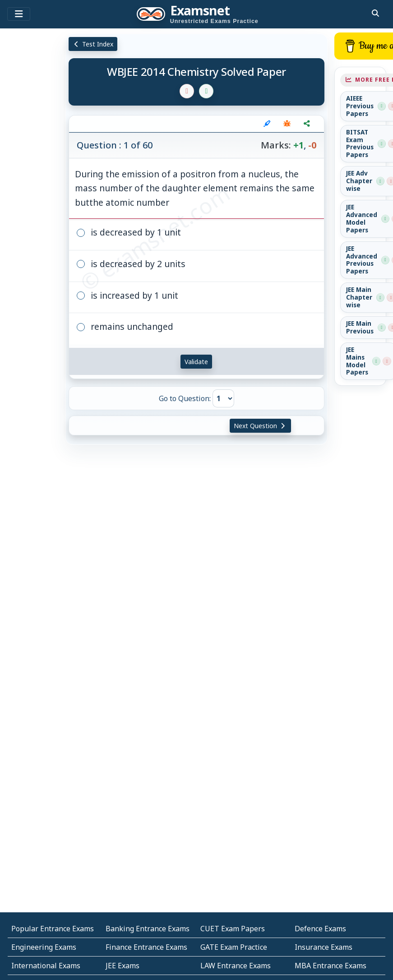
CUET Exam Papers (233, 929)
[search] (375, 13)
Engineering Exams (44, 947)
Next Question (260, 426)
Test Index (93, 44)
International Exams (46, 966)
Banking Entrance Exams (148, 929)
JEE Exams (123, 966)
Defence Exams (320, 929)
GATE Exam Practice (234, 947)
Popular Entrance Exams (53, 929)
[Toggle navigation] (19, 14)
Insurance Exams (324, 947)
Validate (196, 362)
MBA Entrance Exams (331, 966)
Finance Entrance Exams (146, 947)
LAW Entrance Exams (236, 966)
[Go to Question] (223, 398)
